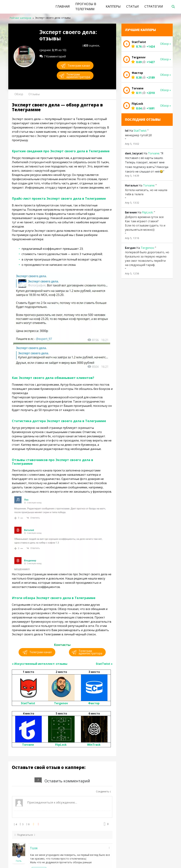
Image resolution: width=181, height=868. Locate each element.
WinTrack (94, 745)
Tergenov (61, 703)
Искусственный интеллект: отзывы (41, 664)
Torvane (28, 745)
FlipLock (61, 745)
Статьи (132, 6)
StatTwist (103, 664)
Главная (63, 6)
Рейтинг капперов (20, 18)
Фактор (94, 703)
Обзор (19, 94)
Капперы (113, 6)
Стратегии (154, 6)
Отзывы (34, 94)
